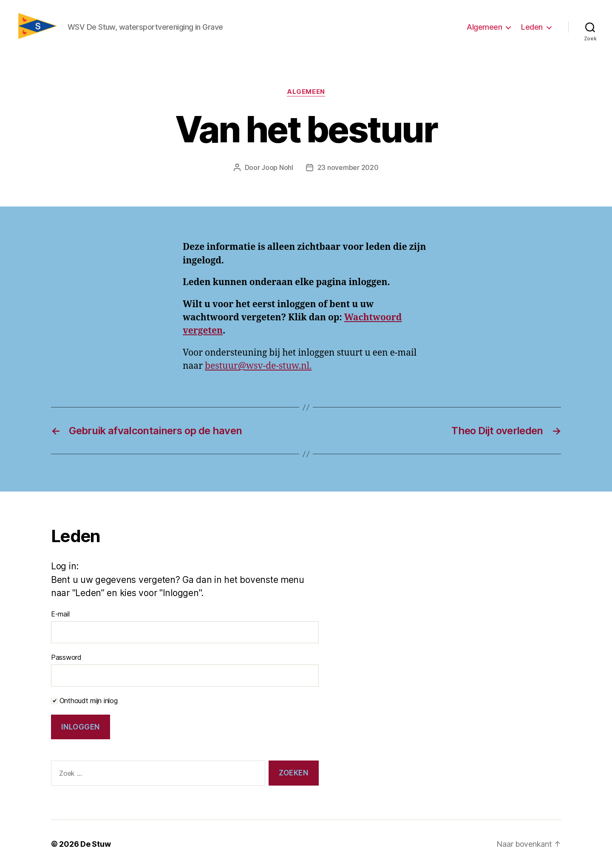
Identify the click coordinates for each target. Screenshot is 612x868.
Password (66, 657)
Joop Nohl (277, 167)
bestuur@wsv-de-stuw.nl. (258, 366)
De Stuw (95, 844)
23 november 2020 (348, 167)
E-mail (60, 614)
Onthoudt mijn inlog (84, 701)
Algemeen (484, 27)
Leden (532, 27)
